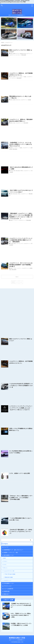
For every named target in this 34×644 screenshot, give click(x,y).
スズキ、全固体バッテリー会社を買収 (20, 473)
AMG (12, 171)
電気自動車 (24, 55)
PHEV (22, 171)
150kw (12, 244)
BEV (12, 54)
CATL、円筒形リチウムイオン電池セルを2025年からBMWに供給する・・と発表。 (21, 615)
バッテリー (16, 148)
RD (25, 54)
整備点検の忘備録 (9, 577)
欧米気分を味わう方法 (17, 638)
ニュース (6, 547)
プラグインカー (8, 586)
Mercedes (18, 171)
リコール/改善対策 (8, 589)
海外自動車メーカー (9, 555)
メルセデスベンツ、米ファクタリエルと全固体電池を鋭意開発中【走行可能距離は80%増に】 (21, 265)
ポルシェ (5, 568)
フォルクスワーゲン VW (9, 571)
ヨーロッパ (19, 55)
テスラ (17, 77)
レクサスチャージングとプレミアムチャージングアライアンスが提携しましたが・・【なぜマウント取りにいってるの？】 (21, 408)
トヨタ (21, 77)
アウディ (5, 561)
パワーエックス (20, 244)
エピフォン (29, 54)
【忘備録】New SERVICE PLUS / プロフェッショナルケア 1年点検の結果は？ (21, 605)
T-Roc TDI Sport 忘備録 (10, 574)
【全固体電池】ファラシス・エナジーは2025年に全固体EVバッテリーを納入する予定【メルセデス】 (21, 144)
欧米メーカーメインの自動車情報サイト (17, 640)
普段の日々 (7, 594)
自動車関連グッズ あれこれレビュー (13, 550)
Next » (17, 277)
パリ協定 (24, 77)
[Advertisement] (17, 65)
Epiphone (22, 54)
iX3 (19, 100)
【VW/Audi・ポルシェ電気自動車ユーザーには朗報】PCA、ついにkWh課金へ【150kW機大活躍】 (21, 498)
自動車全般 (7, 591)
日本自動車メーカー (9, 583)
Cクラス (18, 54)
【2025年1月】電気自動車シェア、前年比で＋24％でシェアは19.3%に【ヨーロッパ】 (21, 531)
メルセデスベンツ (24, 100)
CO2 (17, 100)
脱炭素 (30, 100)
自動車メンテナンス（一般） (11, 553)
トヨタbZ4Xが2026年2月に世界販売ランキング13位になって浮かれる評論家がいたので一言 (21, 386)
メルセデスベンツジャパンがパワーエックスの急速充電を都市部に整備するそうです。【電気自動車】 (21, 240)
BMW (14, 54)
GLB (14, 123)
